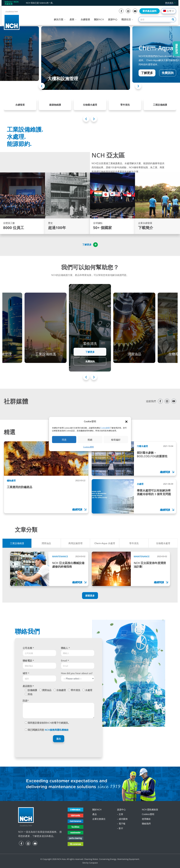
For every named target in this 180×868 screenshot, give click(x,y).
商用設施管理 (75, 543)
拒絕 (90, 440)
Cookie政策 (105, 428)
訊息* (26, 701)
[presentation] (42, 86)
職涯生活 (126, 19)
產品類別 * (28, 686)
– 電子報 (121, 824)
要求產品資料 (150, 11)
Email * (65, 661)
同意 (64, 440)
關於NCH (99, 19)
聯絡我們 (146, 824)
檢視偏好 (116, 440)
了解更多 (138, 71)
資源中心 (113, 19)
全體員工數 (9, 223)
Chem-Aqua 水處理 (105, 543)
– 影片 (120, 828)
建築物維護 (55, 105)
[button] (126, 421)
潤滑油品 (46, 543)
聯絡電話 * (28, 661)
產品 (95, 814)
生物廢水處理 (90, 105)
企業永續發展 (145, 223)
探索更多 (90, 596)
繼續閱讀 (79, 509)
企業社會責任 (99, 819)
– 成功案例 (122, 819)
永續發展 (85, 19)
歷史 (50, 223)
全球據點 (98, 223)
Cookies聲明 (88, 447)
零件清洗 (125, 105)
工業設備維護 (160, 105)
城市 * (26, 673)
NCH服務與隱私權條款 (57, 730)
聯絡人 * (65, 648)
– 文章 (120, 814)
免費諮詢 (158, 71)
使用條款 (146, 819)
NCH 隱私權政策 (150, 809)
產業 (72, 19)
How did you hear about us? (77, 673)
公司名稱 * (28, 648)
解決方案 (59, 19)
